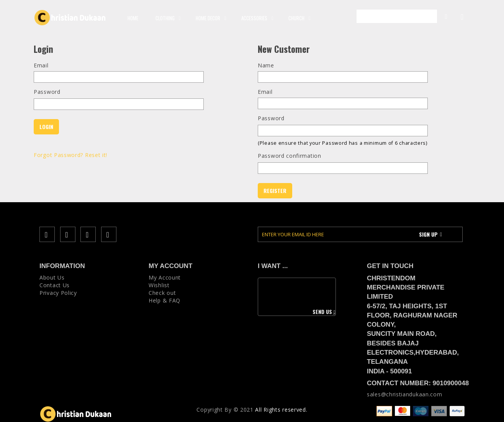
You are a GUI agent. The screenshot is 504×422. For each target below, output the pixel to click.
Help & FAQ (164, 300)
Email (41, 65)
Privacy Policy (58, 293)
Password (47, 92)
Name (266, 65)
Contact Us (55, 285)
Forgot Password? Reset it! (70, 155)
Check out (162, 293)
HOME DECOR (210, 18)
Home (133, 18)
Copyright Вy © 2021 (225, 410)
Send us (324, 312)
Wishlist (159, 285)
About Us (52, 277)
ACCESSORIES (256, 18)
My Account (442, 16)
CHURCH (298, 18)
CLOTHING (167, 18)
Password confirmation (290, 156)
